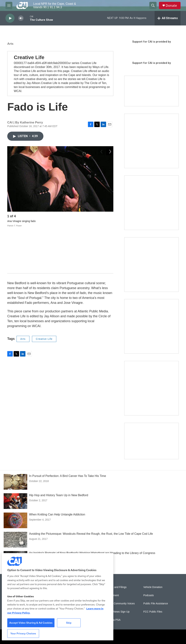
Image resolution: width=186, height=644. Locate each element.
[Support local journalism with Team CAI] (151, 91)
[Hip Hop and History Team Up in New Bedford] (15, 501)
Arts (10, 44)
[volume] (21, 18)
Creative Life (44, 294)
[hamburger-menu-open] (9, 5)
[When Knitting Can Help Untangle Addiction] (15, 520)
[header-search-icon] (153, 5)
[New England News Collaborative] (151, 388)
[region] (58, 597)
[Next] (110, 217)
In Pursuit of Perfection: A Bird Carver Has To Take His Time (68, 476)
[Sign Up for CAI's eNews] (151, 203)
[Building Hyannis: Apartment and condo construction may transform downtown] (151, 441)
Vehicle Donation (153, 587)
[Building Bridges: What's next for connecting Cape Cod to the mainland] (151, 326)
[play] (10, 18)
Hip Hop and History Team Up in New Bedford (59, 495)
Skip (69, 623)
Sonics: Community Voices (120, 604)
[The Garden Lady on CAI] (151, 141)
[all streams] (168, 18)
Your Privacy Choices (23, 633)
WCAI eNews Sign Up (117, 612)
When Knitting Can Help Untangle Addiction (57, 514)
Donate (171, 6)
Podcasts (149, 595)
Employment (112, 595)
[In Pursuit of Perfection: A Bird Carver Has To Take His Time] (15, 482)
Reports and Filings (116, 587)
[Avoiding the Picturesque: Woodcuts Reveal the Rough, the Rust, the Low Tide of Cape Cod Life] (15, 540)
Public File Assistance (156, 604)
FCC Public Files (153, 612)
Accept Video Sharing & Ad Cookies (31, 623)
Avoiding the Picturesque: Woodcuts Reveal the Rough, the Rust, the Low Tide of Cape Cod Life (91, 534)
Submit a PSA (113, 620)
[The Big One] (151, 265)
